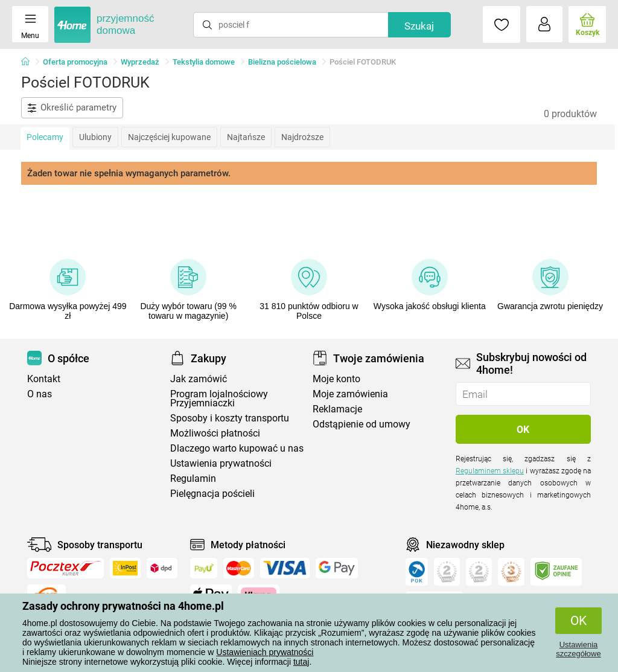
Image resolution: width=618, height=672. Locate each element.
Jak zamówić (199, 379)
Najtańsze (246, 137)
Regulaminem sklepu (490, 471)
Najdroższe (302, 137)
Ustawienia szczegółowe (578, 649)
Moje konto (336, 379)
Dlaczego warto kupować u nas (237, 448)
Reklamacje (337, 409)
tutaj (301, 662)
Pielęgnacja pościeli (212, 494)
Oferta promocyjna (75, 62)
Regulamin (193, 478)
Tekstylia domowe (204, 62)
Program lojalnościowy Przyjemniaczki (219, 398)
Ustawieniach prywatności (265, 652)
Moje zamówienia (350, 394)
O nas (40, 394)
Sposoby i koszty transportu (230, 418)
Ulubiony (95, 137)
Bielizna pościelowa (282, 62)
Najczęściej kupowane (169, 137)
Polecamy (45, 137)
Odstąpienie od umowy (362, 424)
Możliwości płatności (215, 433)
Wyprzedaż (140, 62)
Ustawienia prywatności (221, 463)
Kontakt (44, 379)
